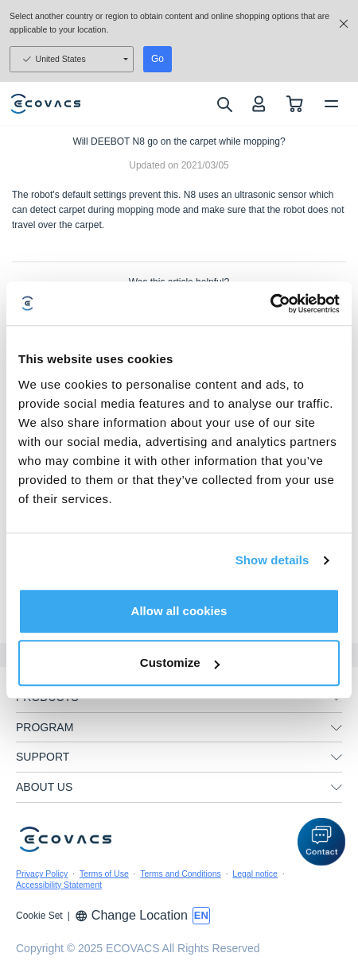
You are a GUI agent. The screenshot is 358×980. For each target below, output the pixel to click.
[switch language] (201, 916)
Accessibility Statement (59, 885)
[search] (224, 104)
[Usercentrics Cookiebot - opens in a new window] (270, 304)
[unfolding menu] (337, 728)
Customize (180, 662)
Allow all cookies (179, 611)
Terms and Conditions (181, 873)
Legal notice (255, 873)
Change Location (131, 915)
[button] (321, 842)
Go (158, 59)
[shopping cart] (295, 104)
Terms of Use (104, 873)
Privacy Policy (42, 873)
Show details (272, 560)
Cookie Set (39, 916)
